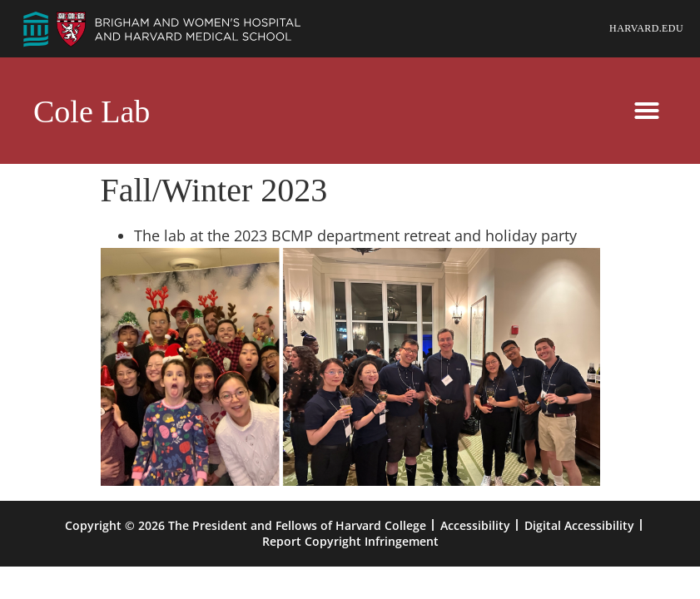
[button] (647, 111)
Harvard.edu (646, 28)
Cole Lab (92, 111)
